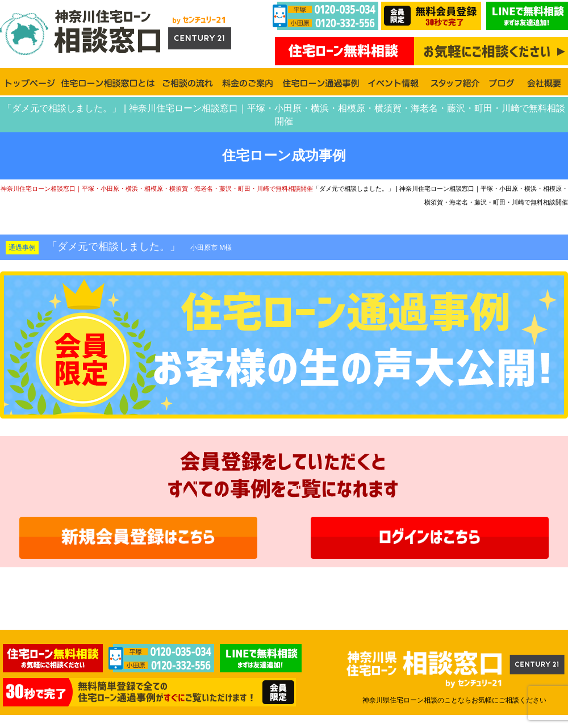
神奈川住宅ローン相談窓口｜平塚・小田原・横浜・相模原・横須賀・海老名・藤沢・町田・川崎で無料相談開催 (157, 189)
